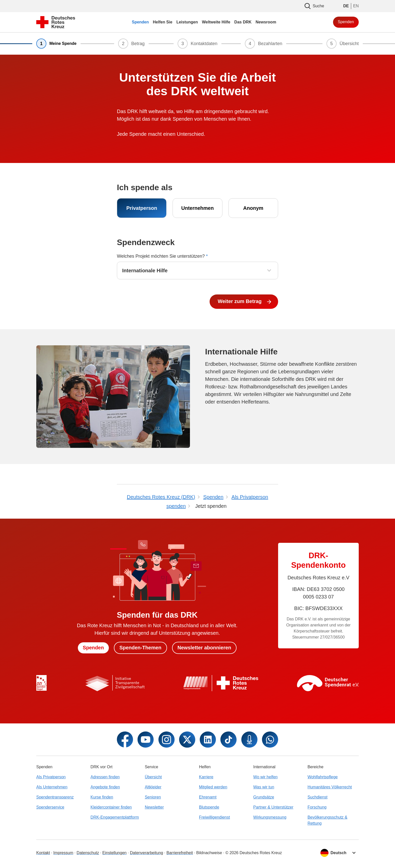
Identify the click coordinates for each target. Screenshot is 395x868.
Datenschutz (88, 853)
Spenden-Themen (140, 648)
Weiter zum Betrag (240, 302)
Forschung (317, 807)
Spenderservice (50, 807)
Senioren (153, 797)
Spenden (346, 22)
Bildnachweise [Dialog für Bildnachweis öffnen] (209, 853)
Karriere (206, 777)
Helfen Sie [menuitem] (163, 22)
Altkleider (153, 787)
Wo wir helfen (265, 777)
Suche (314, 6)
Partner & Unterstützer (273, 807)
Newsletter (154, 807)
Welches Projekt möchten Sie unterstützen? (162, 256)
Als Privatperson (51, 777)
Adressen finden (105, 777)
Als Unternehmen (52, 787)
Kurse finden (102, 797)
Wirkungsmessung (270, 817)
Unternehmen (198, 208)
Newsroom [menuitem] (266, 22)
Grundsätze (264, 797)
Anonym (253, 208)
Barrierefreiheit (180, 853)
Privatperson (142, 208)
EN (356, 6)
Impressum (63, 853)
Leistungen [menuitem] (187, 22)
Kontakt (43, 853)
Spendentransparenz (55, 797)
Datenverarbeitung (147, 853)
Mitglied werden (213, 787)
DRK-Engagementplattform (115, 817)
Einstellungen (114, 853)
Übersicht (153, 777)
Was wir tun (264, 787)
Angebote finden (105, 787)
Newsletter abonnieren (205, 648)
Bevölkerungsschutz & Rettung (327, 820)
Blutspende (209, 807)
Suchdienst (318, 797)
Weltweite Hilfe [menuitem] (216, 22)
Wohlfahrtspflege (323, 777)
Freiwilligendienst (215, 817)
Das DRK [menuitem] (243, 22)
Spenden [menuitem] (140, 22)
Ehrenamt (208, 797)
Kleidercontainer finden (111, 807)
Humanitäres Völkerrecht (330, 787)
